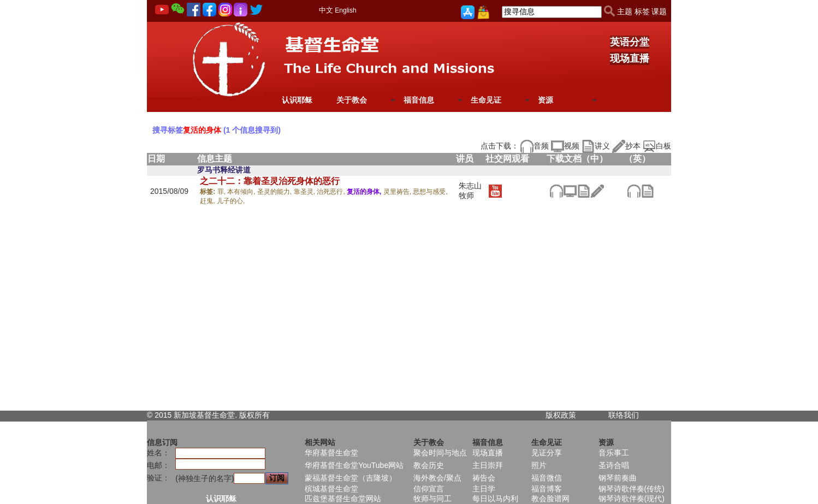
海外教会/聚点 (437, 478)
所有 (262, 415)
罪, (223, 192)
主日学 (484, 489)
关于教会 (352, 100)
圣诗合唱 (614, 465)
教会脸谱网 (550, 499)
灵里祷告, (398, 192)
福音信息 (419, 100)
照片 (539, 465)
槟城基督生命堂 (331, 489)
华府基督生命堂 (331, 453)
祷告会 (484, 478)
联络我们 (624, 415)
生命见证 (486, 100)
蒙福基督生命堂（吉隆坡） (351, 478)
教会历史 (429, 465)
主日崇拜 (488, 465)
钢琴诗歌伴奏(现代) (632, 499)
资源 (546, 100)
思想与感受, (430, 192)
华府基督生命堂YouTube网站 (354, 465)
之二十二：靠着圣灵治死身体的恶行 (270, 181)
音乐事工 (614, 453)
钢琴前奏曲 (618, 478)
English (345, 10)
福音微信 (547, 478)
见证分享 (547, 453)
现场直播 (630, 58)
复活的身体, (365, 192)
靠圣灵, (306, 192)
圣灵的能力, (275, 192)
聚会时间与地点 (440, 453)
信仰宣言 (429, 489)
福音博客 (547, 489)
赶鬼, (208, 201)
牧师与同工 (432, 499)
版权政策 (561, 415)
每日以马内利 (495, 499)
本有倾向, (242, 192)
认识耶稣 (297, 100)
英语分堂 (630, 42)
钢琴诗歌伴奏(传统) (632, 489)
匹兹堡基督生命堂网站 (343, 499)
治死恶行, (332, 192)
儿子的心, (231, 201)
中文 (326, 10)
